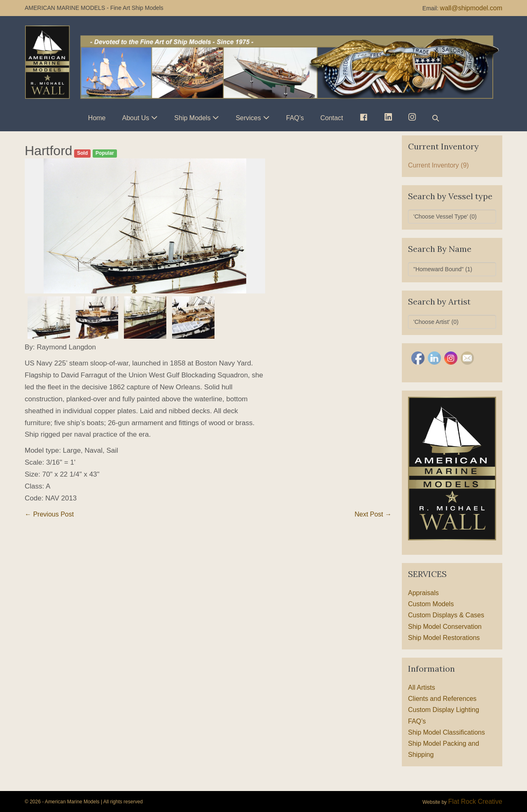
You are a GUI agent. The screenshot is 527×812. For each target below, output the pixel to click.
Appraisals (423, 593)
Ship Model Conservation (445, 627)
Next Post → (373, 514)
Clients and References (442, 699)
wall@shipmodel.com (471, 8)
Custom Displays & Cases (446, 615)
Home (97, 118)
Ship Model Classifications (447, 732)
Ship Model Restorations (444, 638)
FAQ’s (295, 118)
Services (248, 118)
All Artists (422, 688)
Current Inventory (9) (438, 165)
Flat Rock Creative (475, 802)
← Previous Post (49, 514)
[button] (436, 118)
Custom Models (431, 604)
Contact (332, 118)
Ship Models (192, 118)
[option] (145, 226)
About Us (136, 118)
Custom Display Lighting (444, 710)
